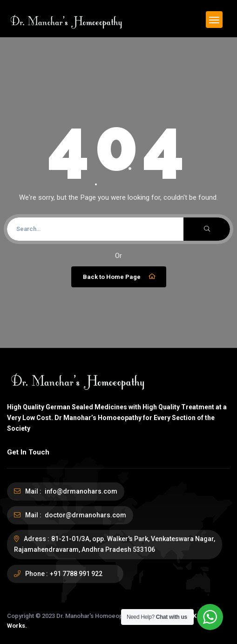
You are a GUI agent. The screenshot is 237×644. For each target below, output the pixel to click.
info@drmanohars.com (80, 491)
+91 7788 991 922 (76, 574)
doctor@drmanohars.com (85, 515)
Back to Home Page (120, 277)
